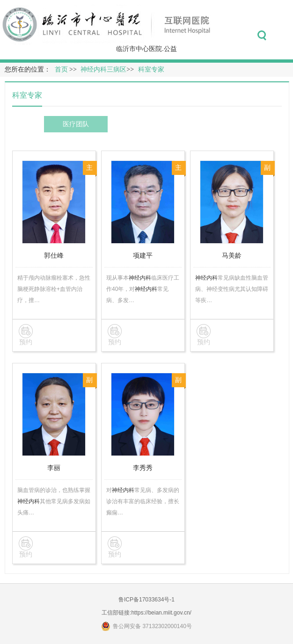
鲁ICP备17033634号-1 (146, 600)
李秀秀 (143, 468)
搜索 (262, 36)
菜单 (283, 36)
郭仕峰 (54, 255)
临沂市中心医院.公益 (146, 49)
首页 (61, 69)
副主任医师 (267, 170)
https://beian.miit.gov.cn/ (161, 613)
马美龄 (232, 255)
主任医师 (89, 170)
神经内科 (140, 278)
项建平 (143, 255)
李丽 (54, 468)
